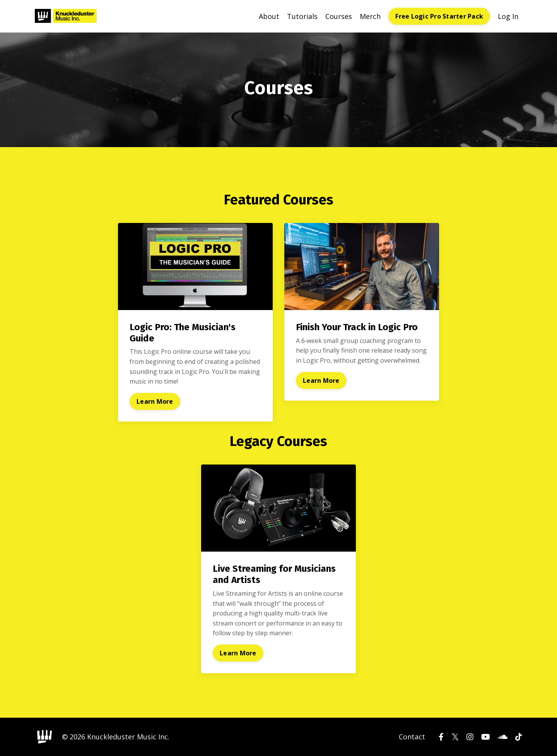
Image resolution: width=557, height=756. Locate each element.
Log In (508, 16)
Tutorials (302, 16)
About (269, 16)
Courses (339, 16)
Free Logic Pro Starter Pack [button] (439, 16)
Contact (412, 737)
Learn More (155, 401)
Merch (370, 16)
